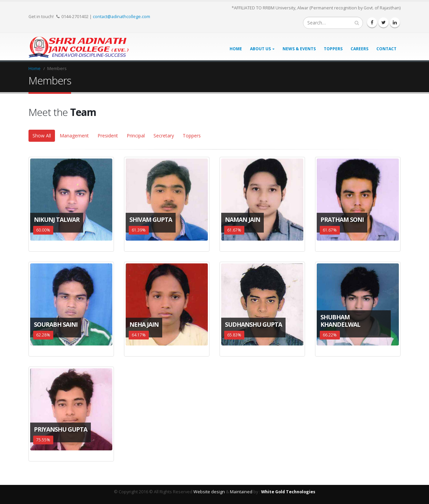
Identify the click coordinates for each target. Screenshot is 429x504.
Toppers (333, 49)
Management (74, 136)
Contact (386, 49)
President (108, 136)
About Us (260, 49)
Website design (209, 492)
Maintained (241, 492)
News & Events (299, 49)
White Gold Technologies (288, 492)
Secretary (164, 136)
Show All (42, 136)
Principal (136, 136)
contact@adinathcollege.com (121, 16)
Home (236, 49)
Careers (359, 49)
